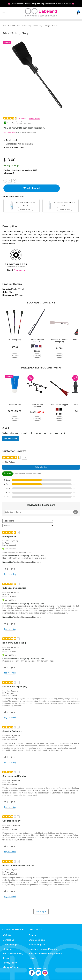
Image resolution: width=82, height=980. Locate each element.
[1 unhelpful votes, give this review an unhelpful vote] (12, 757)
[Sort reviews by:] (28, 521)
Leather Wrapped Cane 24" (37, 341)
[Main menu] (4, 13)
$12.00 (59, 348)
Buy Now (15, 355)
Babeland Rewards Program (43, 949)
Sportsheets (19, 270)
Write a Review (34, 119)
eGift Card (8, 935)
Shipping (7, 949)
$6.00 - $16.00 (15, 411)
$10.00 (59, 414)
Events (32, 935)
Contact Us (9, 940)
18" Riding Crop (15, 340)
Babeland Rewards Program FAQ (45, 954)
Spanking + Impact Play (33, 26)
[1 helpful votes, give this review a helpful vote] (6, 712)
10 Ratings (22, 119)
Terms (6, 958)
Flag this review (10, 574)
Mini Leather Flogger (59, 405)
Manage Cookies (11, 967)
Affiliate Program (37, 944)
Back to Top (41, 912)
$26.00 (15, 347)
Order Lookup (10, 944)
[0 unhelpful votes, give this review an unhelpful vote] (12, 569)
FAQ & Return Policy (13, 954)
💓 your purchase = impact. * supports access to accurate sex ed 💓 (41, 4)
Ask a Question (9, 132)
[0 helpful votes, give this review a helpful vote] (6, 569)
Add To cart (32, 188)
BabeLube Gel (15, 405)
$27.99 (37, 351)
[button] (33, 346)
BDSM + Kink (15, 26)
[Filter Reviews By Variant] (28, 526)
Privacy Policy (10, 963)
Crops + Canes (51, 26)
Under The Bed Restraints (37, 406)
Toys (5, 26)
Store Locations (37, 940)
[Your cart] (78, 13)
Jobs (31, 958)
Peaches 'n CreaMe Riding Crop (59, 341)
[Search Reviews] (41, 512)
